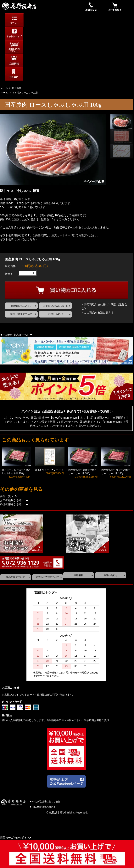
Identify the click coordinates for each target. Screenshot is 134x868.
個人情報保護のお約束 (44, 807)
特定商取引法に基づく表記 (46, 802)
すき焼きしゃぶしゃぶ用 (25, 93)
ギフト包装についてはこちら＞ (19, 239)
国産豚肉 (17, 88)
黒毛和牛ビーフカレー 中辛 (49, 470)
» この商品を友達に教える (98, 313)
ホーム (4, 88)
